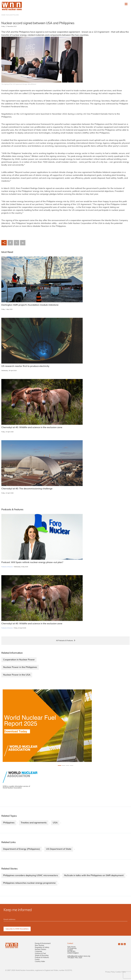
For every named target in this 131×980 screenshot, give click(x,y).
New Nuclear (39, 946)
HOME (3, 15)
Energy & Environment (43, 944)
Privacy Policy (110, 972)
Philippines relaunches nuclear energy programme (29, 883)
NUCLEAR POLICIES (12, 15)
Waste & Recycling (42, 956)
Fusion (37, 960)
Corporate (38, 952)
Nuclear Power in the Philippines (20, 667)
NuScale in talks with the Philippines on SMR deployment (94, 876)
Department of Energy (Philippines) (21, 849)
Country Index (40, 962)
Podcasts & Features (7, 567)
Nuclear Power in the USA (17, 675)
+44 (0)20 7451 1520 (75, 958)
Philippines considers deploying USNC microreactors (31, 876)
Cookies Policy (121, 972)
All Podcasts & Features (65, 641)
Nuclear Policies (40, 950)
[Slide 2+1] (68, 766)
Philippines (9, 823)
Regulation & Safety (42, 948)
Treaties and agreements (34, 823)
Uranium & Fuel (40, 954)
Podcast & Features (42, 958)
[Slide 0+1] (59, 766)
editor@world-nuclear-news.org (79, 956)
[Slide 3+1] (72, 766)
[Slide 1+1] (63, 766)
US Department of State (59, 849)
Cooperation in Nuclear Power (19, 660)
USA (55, 823)
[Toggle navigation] (126, 4)
